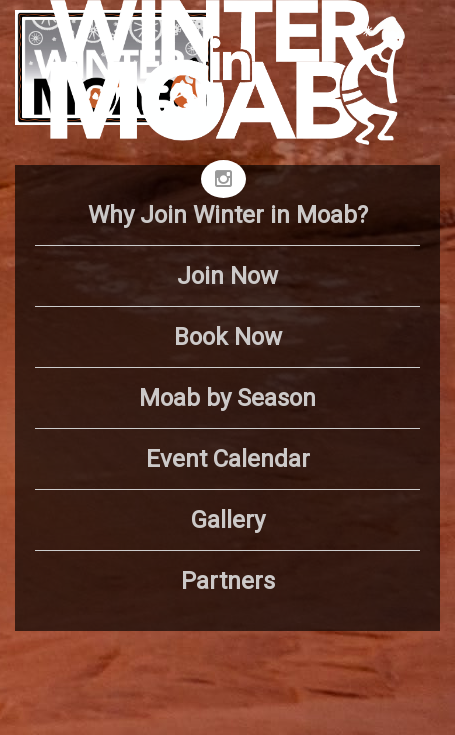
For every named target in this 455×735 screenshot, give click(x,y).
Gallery (228, 520)
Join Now (227, 276)
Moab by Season (227, 398)
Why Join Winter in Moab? (228, 215)
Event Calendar (228, 459)
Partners (228, 581)
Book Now (228, 337)
